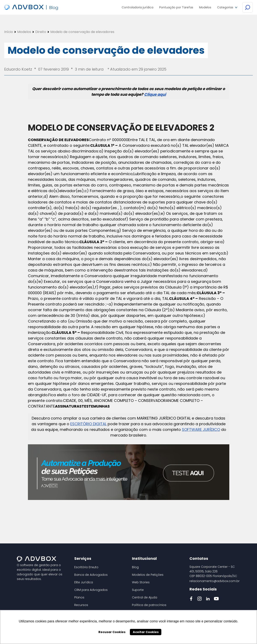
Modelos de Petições (148, 575)
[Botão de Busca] (248, 8)
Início (9, 32)
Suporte (138, 590)
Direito (41, 32)
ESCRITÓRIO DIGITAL (88, 424)
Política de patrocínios (149, 605)
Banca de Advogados (91, 575)
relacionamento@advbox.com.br (215, 581)
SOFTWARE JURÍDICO (201, 430)
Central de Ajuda (145, 597)
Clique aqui (155, 94)
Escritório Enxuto (86, 567)
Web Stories (141, 582)
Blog (135, 567)
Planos (79, 597)
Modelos (24, 32)
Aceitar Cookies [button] (146, 632)
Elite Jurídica (84, 582)
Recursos (81, 605)
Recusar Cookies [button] (112, 632)
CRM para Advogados (91, 590)
